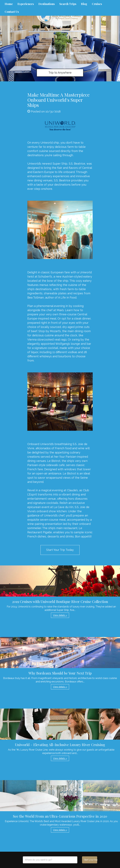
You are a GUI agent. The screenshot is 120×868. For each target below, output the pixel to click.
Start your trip (91, 860)
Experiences (26, 4)
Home (9, 4)
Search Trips (68, 4)
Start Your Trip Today (60, 550)
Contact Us (12, 12)
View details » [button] (60, 615)
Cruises (97, 4)
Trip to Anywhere (60, 73)
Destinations (47, 4)
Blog (84, 4)
